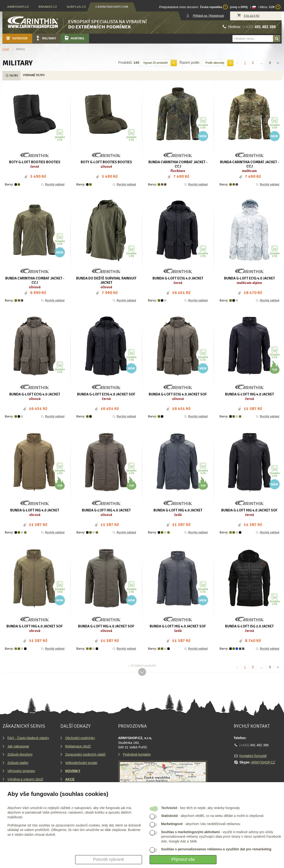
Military (46, 38)
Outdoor (16, 38)
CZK (275, 7)
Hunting (74, 38)
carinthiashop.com (112, 7)
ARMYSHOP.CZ (263, 762)
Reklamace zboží (78, 746)
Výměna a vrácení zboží (25, 779)
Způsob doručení (20, 754)
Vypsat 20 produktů (155, 63)
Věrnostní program (21, 771)
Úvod (6, 49)
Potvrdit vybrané (109, 859)
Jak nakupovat (18, 746)
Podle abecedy (215, 63)
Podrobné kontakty (137, 754)
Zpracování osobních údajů (85, 754)
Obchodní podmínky (80, 738)
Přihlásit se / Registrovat (208, 16)
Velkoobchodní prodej (81, 763)
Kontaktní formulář (253, 756)
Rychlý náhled (52, 184)
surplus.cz (76, 7)
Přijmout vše (183, 859)
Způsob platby (18, 763)
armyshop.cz (18, 7)
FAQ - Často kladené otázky (28, 738)
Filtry (11, 76)
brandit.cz (48, 7)
